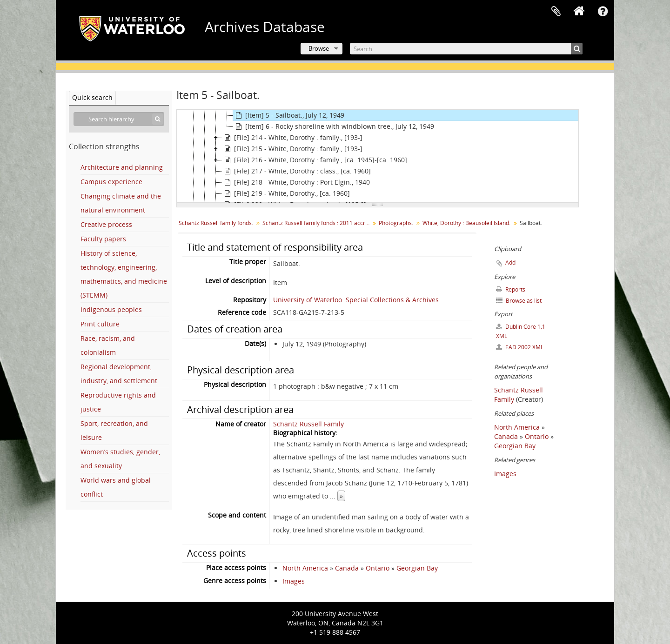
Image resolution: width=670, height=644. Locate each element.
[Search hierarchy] (119, 119)
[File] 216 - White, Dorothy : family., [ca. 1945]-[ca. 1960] (315, 160)
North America (305, 568)
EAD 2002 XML (520, 347)
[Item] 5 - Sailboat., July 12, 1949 (289, 115)
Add (510, 262)
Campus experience (111, 182)
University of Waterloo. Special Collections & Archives (356, 300)
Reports (511, 289)
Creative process (106, 224)
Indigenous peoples (111, 309)
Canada (347, 568)
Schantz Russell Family (308, 424)
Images (294, 581)
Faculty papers (103, 239)
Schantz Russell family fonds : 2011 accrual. (317, 223)
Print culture (100, 324)
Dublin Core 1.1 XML (521, 331)
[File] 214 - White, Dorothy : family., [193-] (292, 138)
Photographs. (396, 223)
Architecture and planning (122, 167)
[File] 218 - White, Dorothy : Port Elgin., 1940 (296, 182)
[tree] (378, 156)
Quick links (603, 12)
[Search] (466, 49)
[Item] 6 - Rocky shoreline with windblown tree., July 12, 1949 (334, 126)
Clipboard (556, 12)
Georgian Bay (417, 568)
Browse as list (519, 301)
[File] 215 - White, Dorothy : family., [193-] (292, 149)
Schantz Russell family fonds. (216, 223)
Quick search (92, 97)
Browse (319, 48)
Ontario (378, 568)
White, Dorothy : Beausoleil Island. (466, 223)
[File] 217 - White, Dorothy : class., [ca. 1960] (296, 171)
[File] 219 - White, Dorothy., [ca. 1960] (286, 193)
